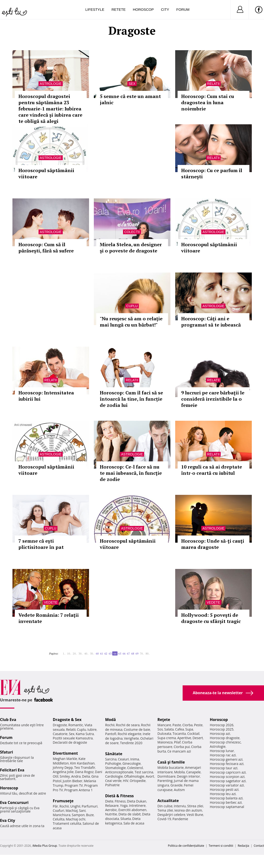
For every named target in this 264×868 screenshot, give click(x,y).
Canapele (194, 772)
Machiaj (72, 811)
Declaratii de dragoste (70, 742)
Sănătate (114, 754)
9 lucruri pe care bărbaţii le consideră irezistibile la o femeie (213, 399)
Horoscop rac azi (223, 755)
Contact (259, 846)
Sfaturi (6, 752)
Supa (189, 729)
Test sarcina (144, 772)
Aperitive (184, 738)
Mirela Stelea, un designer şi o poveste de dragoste (131, 248)
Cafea (180, 729)
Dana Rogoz (84, 772)
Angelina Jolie (63, 772)
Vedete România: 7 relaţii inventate (49, 618)
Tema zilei (165, 810)
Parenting (165, 781)
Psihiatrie (112, 785)
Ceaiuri (124, 759)
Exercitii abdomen (132, 810)
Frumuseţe (63, 801)
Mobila (180, 772)
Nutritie (111, 814)
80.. (148, 653)
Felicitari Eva (12, 770)
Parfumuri (90, 806)
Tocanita (179, 734)
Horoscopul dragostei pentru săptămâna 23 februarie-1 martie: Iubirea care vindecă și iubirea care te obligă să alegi (50, 109)
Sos (160, 729)
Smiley (65, 776)
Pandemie (180, 819)
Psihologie (113, 763)
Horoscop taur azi (223, 768)
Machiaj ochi (76, 819)
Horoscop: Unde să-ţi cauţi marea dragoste (213, 544)
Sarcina (111, 759)
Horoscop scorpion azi (227, 777)
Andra (76, 776)
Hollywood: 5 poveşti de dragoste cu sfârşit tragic (211, 618)
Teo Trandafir (85, 767)
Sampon (78, 815)
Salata (169, 729)
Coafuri (59, 811)
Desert (198, 738)
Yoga (124, 805)
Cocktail (193, 734)
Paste (177, 725)
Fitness (120, 801)
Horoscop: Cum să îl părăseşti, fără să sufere (46, 248)
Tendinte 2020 (131, 743)
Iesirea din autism (188, 810)
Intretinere (137, 805)
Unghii (75, 806)
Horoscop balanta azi (226, 798)
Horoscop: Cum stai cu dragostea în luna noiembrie (208, 102)
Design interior (188, 776)
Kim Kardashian (82, 763)
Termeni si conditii (221, 846)
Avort (150, 776)
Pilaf (177, 742)
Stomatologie (115, 768)
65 (120, 653)
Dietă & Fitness (119, 796)
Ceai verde (113, 781)
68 (133, 653)
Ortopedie (138, 781)
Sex (132, 84)
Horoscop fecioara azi (227, 764)
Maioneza (165, 742)
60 (97, 653)
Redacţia (243, 846)
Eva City (8, 820)
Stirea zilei (195, 806)
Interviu (180, 806)
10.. (69, 653)
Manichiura (62, 815)
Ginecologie (132, 763)
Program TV (74, 785)
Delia (86, 776)
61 (101, 653)
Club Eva (8, 720)
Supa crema (167, 738)
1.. (64, 653)
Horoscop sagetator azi (228, 781)
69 (137, 653)
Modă (110, 720)
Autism (180, 790)
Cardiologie (114, 776)
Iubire (92, 729)
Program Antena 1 (79, 790)
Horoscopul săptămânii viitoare (46, 173)
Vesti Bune (195, 815)
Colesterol (135, 768)
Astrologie (51, 84)
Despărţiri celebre (171, 815)
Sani (82, 811)
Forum (183, 9)
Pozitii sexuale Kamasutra (73, 738)
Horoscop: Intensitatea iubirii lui (46, 396)
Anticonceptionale (119, 772)
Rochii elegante (129, 734)
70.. (142, 653)
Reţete (164, 720)
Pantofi (111, 734)
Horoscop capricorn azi (228, 772)
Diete (109, 801)
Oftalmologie (134, 776)
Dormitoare (167, 776)
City (165, 9)
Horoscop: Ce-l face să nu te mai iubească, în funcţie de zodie (131, 473)
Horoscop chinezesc (225, 742)
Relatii (213, 84)
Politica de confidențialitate (186, 846)
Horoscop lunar (222, 751)
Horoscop (143, 9)
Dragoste (60, 725)
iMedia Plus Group (45, 846)
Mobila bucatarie (171, 767)
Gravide (177, 785)
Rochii (64, 806)
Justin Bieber (73, 781)
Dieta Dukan (137, 801)
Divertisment (65, 753)
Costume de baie (137, 729)
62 (106, 653)
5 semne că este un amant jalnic (130, 99)
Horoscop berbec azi (226, 802)
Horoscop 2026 (222, 725)
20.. (75, 653)
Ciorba (188, 725)
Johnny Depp (63, 767)
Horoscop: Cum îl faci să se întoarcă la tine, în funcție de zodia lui (131, 399)
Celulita (59, 819)
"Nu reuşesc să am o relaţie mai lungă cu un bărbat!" (131, 322)
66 (124, 653)
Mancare (164, 725)
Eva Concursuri (14, 802)
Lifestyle (95, 9)
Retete (119, 9)
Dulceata (164, 734)
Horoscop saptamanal (227, 807)
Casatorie (60, 734)
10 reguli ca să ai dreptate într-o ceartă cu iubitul (212, 470)
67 (128, 653)
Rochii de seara (128, 725)
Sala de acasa (134, 823)
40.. (86, 653)
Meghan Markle (65, 759)
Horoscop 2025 (222, 729)
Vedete (51, 602)
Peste (198, 725)
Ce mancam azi (179, 751)
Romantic (76, 725)
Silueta (126, 819)
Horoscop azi (220, 734)
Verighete (131, 738)
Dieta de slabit (130, 814)
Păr (56, 806)
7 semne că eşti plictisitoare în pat (41, 544)
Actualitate (168, 801)
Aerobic (111, 810)
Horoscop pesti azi (224, 789)
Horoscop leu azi (223, 794)
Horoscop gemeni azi (226, 759)
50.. (92, 653)
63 (110, 653)
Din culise (165, 806)
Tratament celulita (67, 823)
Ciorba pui (182, 747)
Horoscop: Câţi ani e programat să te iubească (211, 322)
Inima (135, 759)
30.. (81, 653)
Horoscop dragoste (225, 738)
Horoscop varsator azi (227, 785)
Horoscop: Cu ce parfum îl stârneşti (212, 173)
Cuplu (132, 306)
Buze (90, 815)
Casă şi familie (171, 762)
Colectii (132, 232)
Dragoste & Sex (67, 720)
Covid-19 (164, 819)
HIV (126, 781)
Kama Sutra (85, 734)
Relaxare (112, 805)
